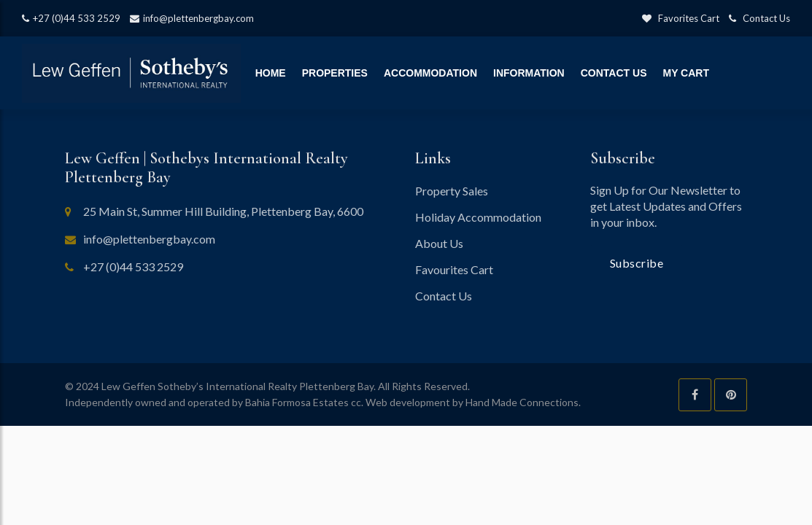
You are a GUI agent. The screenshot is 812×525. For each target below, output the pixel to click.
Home (271, 73)
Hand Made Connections (522, 402)
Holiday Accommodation (478, 217)
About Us (439, 243)
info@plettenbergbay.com (192, 18)
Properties (335, 73)
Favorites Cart (681, 18)
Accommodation (430, 73)
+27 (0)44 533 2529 (71, 18)
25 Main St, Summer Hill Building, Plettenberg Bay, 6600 (223, 211)
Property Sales (452, 191)
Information (529, 73)
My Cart (686, 73)
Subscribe (637, 263)
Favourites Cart (454, 269)
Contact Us (759, 18)
